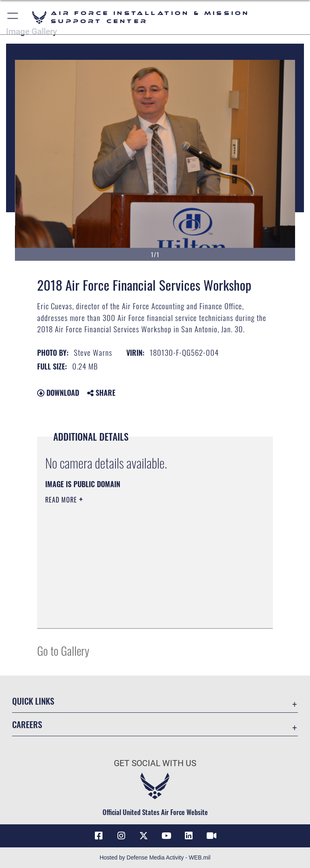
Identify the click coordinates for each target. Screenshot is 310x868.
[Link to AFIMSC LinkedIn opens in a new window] (189, 836)
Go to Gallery (63, 650)
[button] (13, 17)
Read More (62, 500)
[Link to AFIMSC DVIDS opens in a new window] (212, 836)
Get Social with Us (155, 763)
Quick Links (33, 701)
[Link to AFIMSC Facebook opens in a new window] (98, 836)
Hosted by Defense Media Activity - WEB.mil (155, 857)
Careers (27, 724)
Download (58, 393)
